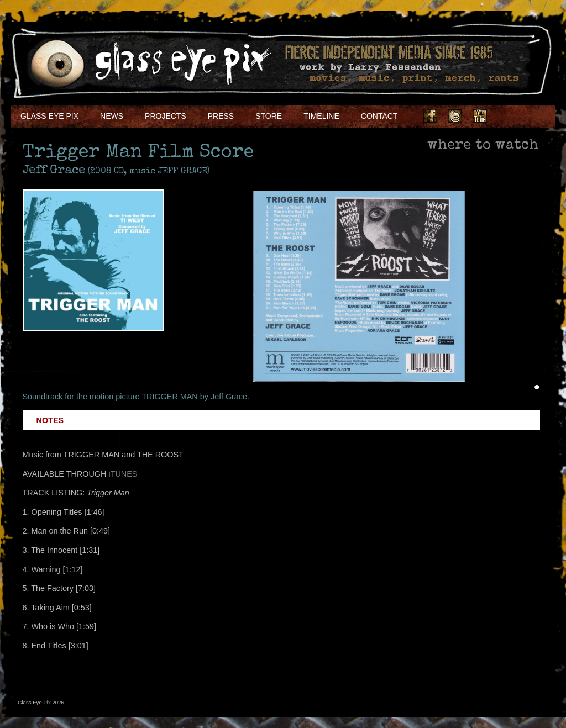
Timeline (321, 116)
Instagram (505, 116)
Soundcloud (530, 116)
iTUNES (123, 474)
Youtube (480, 116)
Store (269, 116)
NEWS (112, 116)
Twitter (455, 116)
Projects (166, 116)
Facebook (430, 116)
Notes (50, 420)
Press (221, 116)
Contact (379, 116)
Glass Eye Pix (49, 116)
